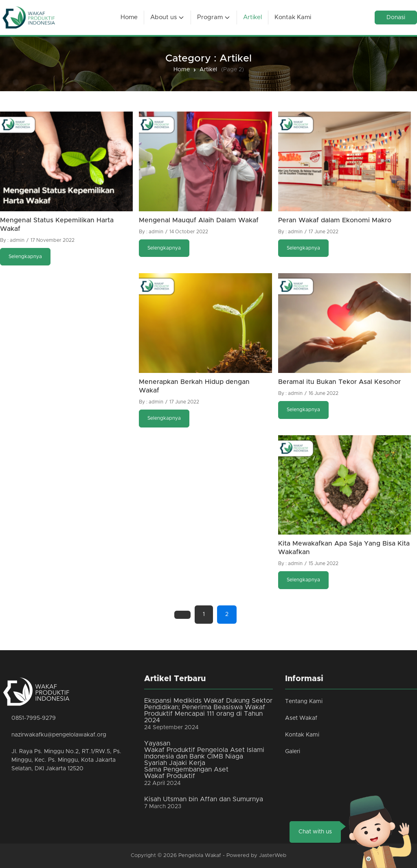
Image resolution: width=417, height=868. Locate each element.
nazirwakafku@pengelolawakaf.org (59, 735)
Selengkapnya (25, 256)
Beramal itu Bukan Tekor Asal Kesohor (339, 382)
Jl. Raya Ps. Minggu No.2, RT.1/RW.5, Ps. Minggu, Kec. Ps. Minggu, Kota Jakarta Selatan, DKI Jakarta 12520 (66, 760)
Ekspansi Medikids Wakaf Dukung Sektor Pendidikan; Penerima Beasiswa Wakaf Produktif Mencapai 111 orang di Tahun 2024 (208, 710)
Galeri (293, 752)
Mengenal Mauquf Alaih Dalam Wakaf (199, 220)
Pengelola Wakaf (200, 856)
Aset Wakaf (301, 718)
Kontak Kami (302, 735)
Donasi (396, 18)
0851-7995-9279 (34, 718)
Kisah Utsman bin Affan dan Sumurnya (204, 799)
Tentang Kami (304, 701)
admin (17, 240)
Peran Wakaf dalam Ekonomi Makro (335, 220)
